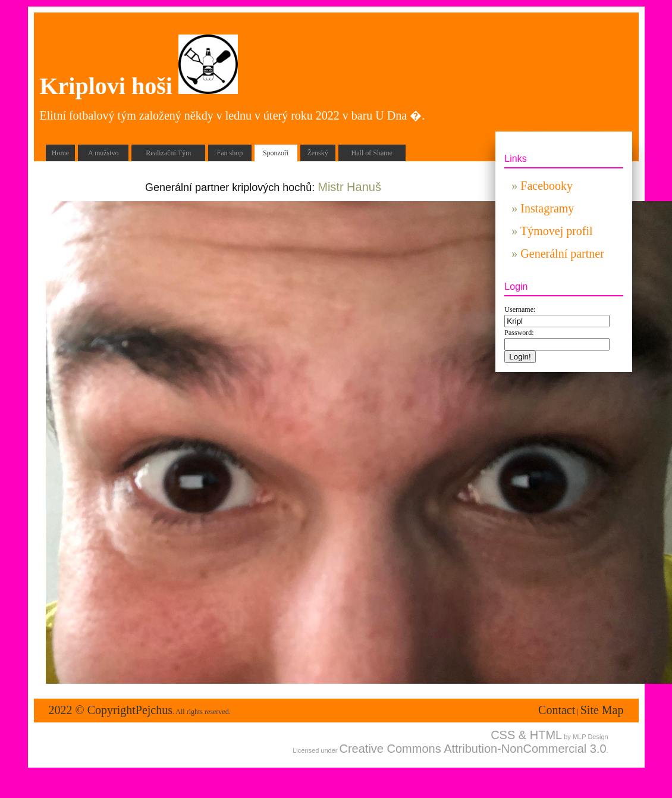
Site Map (602, 710)
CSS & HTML (526, 735)
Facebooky (547, 186)
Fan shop (230, 153)
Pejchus (154, 710)
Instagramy (547, 208)
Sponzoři (276, 153)
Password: (519, 333)
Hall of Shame (372, 153)
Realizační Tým (168, 153)
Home (60, 153)
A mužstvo (103, 153)
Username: (520, 309)
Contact (557, 710)
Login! (520, 357)
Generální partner (562, 254)
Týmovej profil (557, 231)
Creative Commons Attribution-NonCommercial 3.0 (473, 749)
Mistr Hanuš (349, 187)
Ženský (317, 153)
